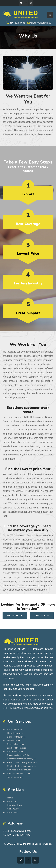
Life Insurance (14, 741)
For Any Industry (28, 283)
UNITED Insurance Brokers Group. (33, 844)
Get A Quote (15, 616)
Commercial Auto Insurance (20, 770)
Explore (28, 194)
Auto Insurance (14, 730)
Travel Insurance (15, 777)
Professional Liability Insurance (22, 763)
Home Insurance (15, 733)
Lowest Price (28, 254)
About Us (12, 802)
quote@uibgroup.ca (39, 23)
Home (10, 798)
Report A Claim (14, 805)
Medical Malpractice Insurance (22, 766)
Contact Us (42, 616)
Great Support (28, 313)
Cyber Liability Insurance (19, 774)
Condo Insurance (15, 752)
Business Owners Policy (19, 755)
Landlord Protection (17, 748)
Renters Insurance (16, 744)
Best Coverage (28, 224)
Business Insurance (16, 737)
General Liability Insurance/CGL (22, 759)
